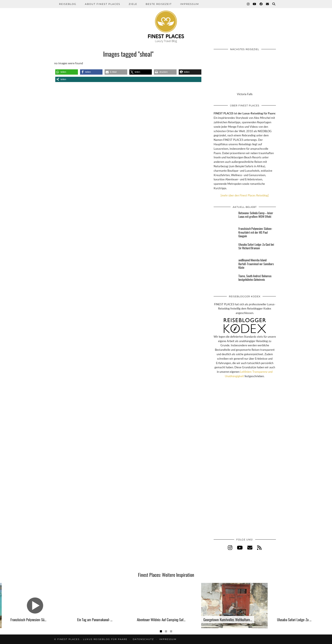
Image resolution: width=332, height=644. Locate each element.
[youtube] (240, 547)
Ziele (133, 4)
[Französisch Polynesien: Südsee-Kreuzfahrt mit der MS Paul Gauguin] (225, 233)
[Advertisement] (245, 462)
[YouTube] (255, 4)
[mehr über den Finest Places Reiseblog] (245, 195)
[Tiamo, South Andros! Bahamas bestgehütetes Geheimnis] (225, 280)
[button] (67, 72)
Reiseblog (68, 4)
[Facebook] (261, 4)
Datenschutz (143, 639)
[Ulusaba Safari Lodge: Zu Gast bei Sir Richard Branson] (225, 249)
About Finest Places (103, 4)
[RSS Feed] (259, 547)
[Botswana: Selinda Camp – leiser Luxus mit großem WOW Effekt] (225, 217)
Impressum (190, 4)
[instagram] (230, 547)
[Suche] (274, 4)
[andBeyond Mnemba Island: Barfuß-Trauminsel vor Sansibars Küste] (225, 264)
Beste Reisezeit (159, 4)
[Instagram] (248, 4)
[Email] (268, 4)
